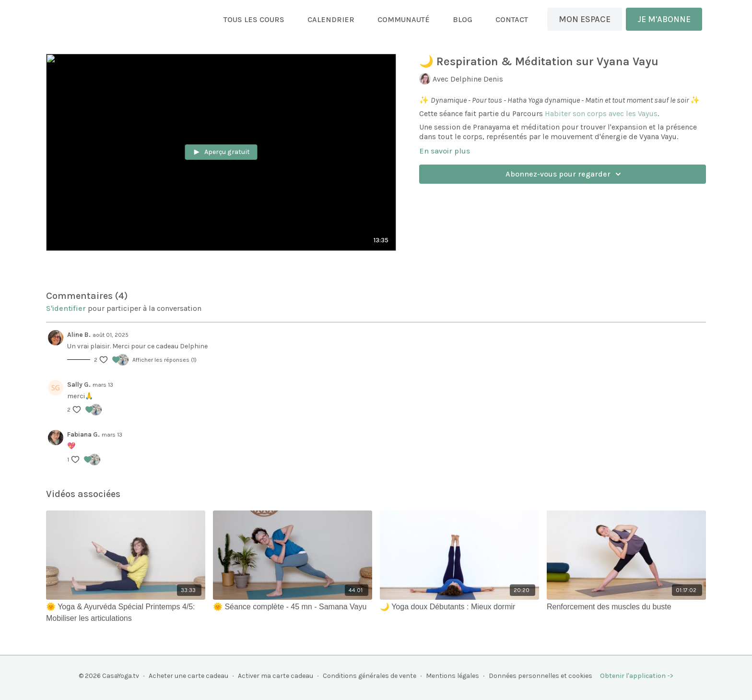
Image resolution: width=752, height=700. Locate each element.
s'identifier (66, 308)
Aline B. (79, 335)
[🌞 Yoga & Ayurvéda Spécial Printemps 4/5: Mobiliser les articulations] (126, 613)
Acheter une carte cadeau (188, 676)
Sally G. (79, 385)
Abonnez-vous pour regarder (565, 174)
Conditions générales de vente (370, 676)
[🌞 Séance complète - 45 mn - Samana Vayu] (293, 607)
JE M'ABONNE (664, 19)
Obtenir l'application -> (637, 676)
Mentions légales (452, 676)
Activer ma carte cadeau (276, 676)
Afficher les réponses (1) (164, 360)
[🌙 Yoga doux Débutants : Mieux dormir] (459, 607)
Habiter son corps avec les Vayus (601, 113)
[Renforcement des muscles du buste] (626, 607)
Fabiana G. (83, 434)
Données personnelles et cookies (540, 676)
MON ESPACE (585, 19)
